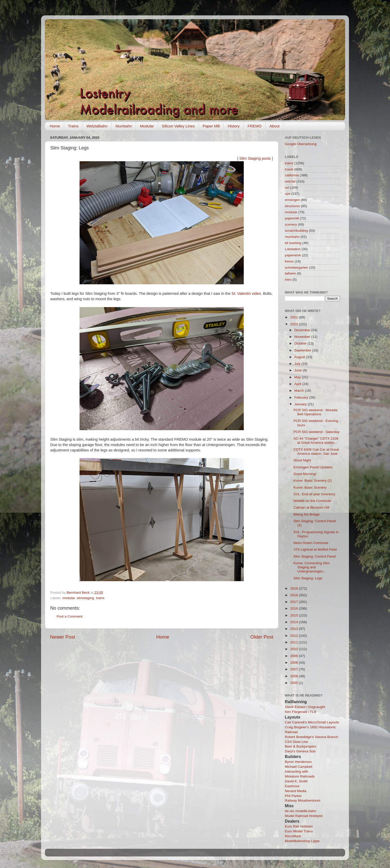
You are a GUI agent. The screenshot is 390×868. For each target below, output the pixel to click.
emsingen (292, 200)
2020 (295, 324)
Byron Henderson (298, 762)
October (301, 343)
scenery (291, 224)
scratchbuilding (296, 231)
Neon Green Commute (311, 543)
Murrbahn (124, 126)
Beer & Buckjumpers (301, 746)
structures (292, 206)
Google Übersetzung (301, 144)
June (299, 370)
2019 (295, 588)
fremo (289, 261)
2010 (295, 649)
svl (287, 188)
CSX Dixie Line (296, 742)
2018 (295, 595)
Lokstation (293, 249)
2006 (295, 676)
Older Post (262, 637)
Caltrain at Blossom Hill (311, 507)
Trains (73, 126)
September (303, 350)
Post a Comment (70, 616)
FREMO (255, 126)
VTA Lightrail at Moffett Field (315, 549)
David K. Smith (296, 781)
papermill (292, 218)
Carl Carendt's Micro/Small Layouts (312, 722)
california (292, 175)
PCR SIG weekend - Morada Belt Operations (315, 412)
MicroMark (293, 836)
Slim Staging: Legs (308, 578)
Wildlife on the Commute (312, 501)
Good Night (302, 460)
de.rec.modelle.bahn (300, 811)
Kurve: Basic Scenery (310, 487)
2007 (295, 669)
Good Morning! (305, 474)
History (234, 126)
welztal (290, 181)
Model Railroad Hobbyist (304, 816)
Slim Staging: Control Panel (315, 556)
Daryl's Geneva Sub (300, 751)
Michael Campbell (299, 767)
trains (100, 598)
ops (288, 194)
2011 (295, 642)
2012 (295, 636)
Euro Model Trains (299, 831)
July (298, 364)
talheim (290, 273)
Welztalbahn (97, 126)
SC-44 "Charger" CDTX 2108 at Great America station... (316, 441)
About (274, 126)
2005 (295, 683)
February (302, 397)
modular (69, 598)
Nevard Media (296, 791)
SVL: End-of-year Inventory (314, 494)
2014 (295, 622)
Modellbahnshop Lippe (302, 841)
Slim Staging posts (255, 158)
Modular (147, 126)
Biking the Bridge (307, 514)
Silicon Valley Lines (178, 126)
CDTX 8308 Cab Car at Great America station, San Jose (316, 452)
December (303, 330)
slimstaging (85, 598)
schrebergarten (296, 268)
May (298, 377)
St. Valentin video (246, 294)
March (300, 391)
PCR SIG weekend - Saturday (316, 432)
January (301, 404)
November (303, 337)
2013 (295, 629)
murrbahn (292, 237)
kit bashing (293, 243)
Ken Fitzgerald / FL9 (300, 712)
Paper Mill (211, 126)
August (300, 357)
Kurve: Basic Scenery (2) (313, 481)
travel (289, 169)
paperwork (293, 255)
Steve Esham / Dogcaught (305, 707)
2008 (295, 663)
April (298, 384)
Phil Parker (293, 796)
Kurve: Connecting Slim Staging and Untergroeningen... (312, 567)
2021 (295, 317)
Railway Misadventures (303, 800)
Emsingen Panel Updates (313, 467)
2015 (295, 615)
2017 (295, 602)
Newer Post (63, 637)
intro (288, 280)
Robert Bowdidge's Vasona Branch (311, 737)
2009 (295, 656)
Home (55, 126)
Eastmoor (292, 786)
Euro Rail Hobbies (299, 826)
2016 (295, 608)
